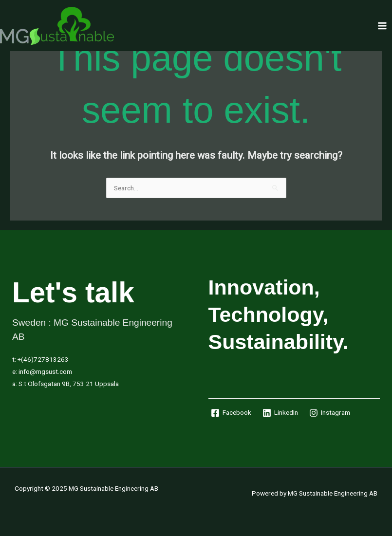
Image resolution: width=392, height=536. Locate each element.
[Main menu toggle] (383, 26)
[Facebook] (231, 413)
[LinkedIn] (280, 413)
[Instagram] (329, 413)
